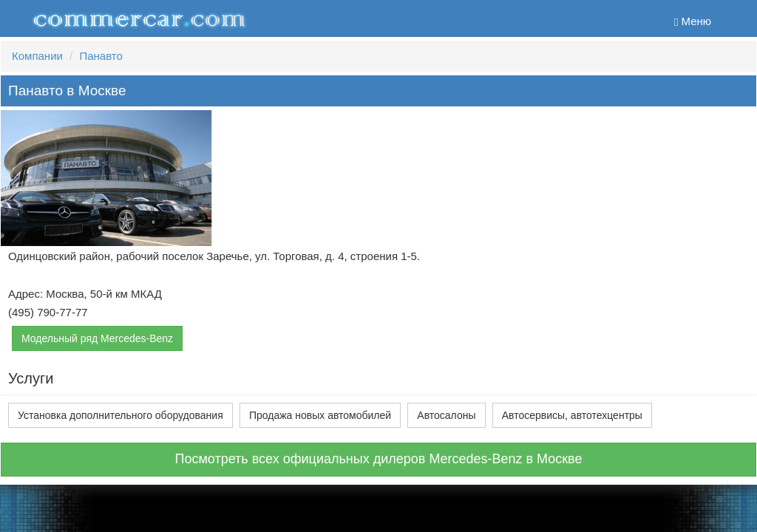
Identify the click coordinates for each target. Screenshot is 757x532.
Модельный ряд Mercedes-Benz (97, 338)
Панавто (101, 56)
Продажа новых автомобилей (320, 415)
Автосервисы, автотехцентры (572, 415)
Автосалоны (446, 415)
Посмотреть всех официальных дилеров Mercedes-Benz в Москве (379, 459)
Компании (37, 56)
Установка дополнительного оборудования (120, 415)
